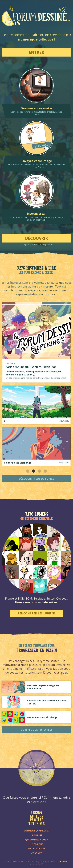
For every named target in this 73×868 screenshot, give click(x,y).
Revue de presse (36, 849)
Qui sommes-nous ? (36, 840)
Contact (36, 853)
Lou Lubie (63, 862)
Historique (36, 844)
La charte (36, 835)
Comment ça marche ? (37, 831)
